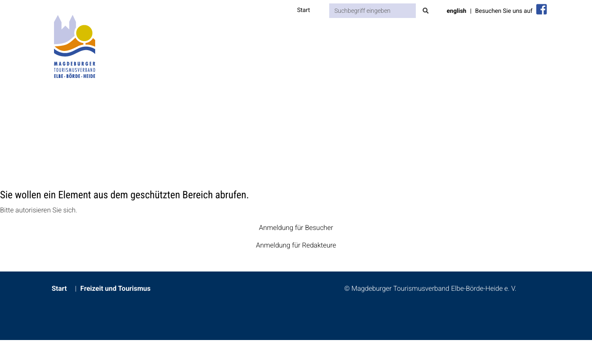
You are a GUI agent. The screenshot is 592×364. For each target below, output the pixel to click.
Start (304, 10)
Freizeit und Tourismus (115, 288)
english (457, 11)
